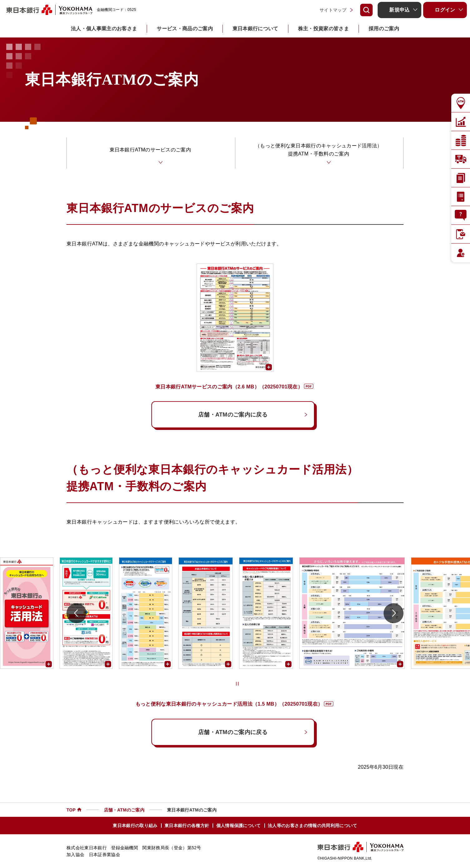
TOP (71, 811)
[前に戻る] (76, 614)
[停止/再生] (237, 685)
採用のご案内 (384, 29)
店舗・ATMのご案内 (124, 811)
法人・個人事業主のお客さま (104, 29)
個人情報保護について (239, 827)
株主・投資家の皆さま (323, 29)
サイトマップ (333, 10)
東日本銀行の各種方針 (187, 827)
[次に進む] (394, 614)
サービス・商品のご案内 (185, 29)
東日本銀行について (255, 29)
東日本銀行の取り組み (135, 827)
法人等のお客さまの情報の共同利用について (312, 827)
